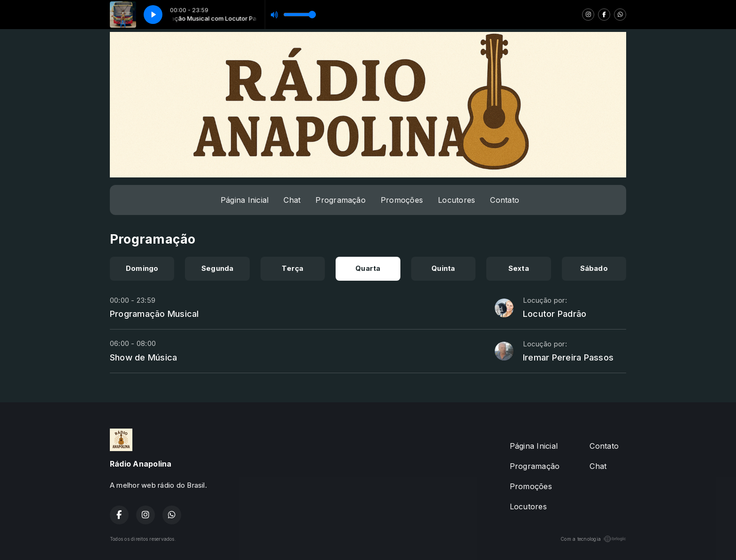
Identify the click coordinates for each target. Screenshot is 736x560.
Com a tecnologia (593, 539)
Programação (341, 200)
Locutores (456, 200)
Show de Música (143, 357)
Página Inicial (245, 200)
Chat (292, 200)
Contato (505, 200)
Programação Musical (154, 314)
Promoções (402, 200)
